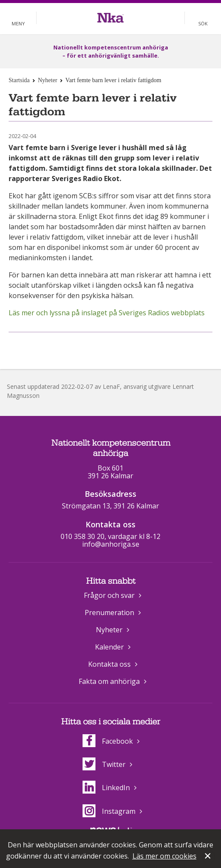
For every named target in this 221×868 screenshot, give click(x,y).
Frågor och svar (109, 595)
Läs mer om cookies (164, 856)
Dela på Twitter (119, 346)
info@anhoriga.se (111, 544)
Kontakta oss (109, 664)
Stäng (209, 857)
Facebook (108, 741)
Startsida (19, 80)
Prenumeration (109, 613)
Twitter (104, 764)
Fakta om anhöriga (109, 681)
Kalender (109, 647)
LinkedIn (106, 788)
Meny (18, 23)
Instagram (109, 811)
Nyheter (48, 80)
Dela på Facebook (100, 346)
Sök (203, 23)
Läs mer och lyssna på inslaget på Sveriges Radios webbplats (107, 313)
